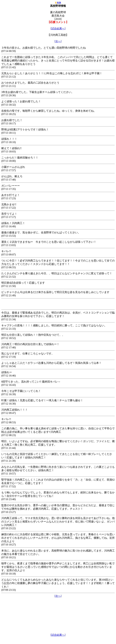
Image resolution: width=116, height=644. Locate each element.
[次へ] (58, 41)
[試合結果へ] (58, 28)
